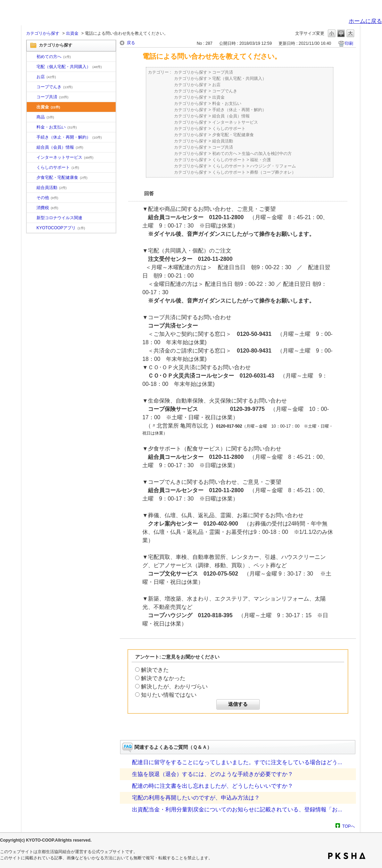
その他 (47, 198)
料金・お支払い (57, 127)
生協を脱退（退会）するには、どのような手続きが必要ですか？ (213, 774)
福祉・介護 (260, 160)
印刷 (349, 43)
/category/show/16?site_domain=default (32, 168)
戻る (131, 43)
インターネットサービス (65, 157)
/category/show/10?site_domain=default (32, 57)
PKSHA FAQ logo (347, 856)
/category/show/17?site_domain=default (32, 178)
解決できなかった (163, 678)
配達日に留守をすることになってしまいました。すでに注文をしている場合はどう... (237, 762)
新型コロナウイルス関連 (59, 218)
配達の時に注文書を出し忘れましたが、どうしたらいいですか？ (213, 786)
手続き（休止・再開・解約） (69, 137)
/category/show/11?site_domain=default (32, 117)
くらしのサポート (58, 167)
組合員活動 (52, 188)
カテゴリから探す (43, 33)
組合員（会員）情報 (60, 147)
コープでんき (55, 87)
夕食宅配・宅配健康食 (62, 177)
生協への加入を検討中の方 (267, 154)
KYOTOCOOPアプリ (61, 228)
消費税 (47, 208)
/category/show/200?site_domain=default (32, 228)
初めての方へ (54, 57)
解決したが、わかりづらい (174, 687)
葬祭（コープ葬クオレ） (273, 172)
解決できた (155, 670)
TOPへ (349, 826)
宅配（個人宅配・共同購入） (69, 67)
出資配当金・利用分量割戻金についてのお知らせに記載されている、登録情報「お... (237, 809)
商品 (45, 117)
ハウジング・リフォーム (273, 166)
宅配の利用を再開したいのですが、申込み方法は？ (196, 798)
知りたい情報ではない (169, 695)
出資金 (72, 33)
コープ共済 (52, 97)
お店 (46, 77)
